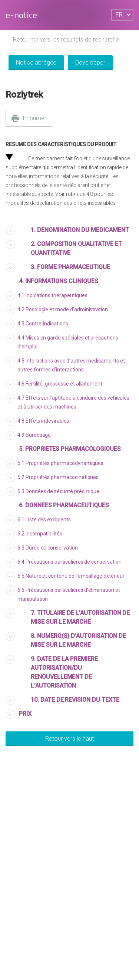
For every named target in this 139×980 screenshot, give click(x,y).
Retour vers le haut (69, 739)
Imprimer (34, 118)
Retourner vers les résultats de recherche (66, 40)
